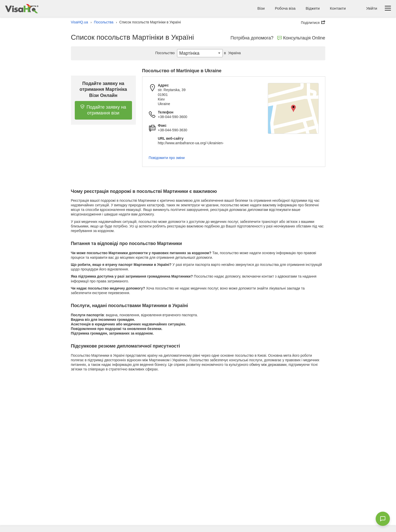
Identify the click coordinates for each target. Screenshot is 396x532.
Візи (261, 8)
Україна (232, 53)
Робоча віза (285, 8)
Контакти (338, 8)
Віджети (313, 8)
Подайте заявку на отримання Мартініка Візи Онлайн (103, 89)
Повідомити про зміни (167, 158)
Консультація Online (301, 38)
